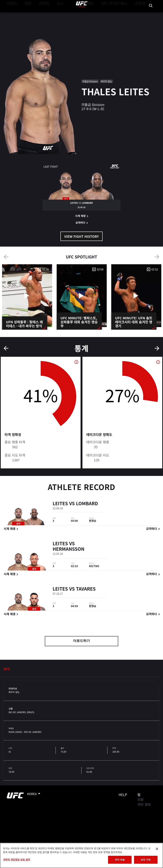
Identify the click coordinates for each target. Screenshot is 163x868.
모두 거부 (146, 860)
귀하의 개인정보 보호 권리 (17, 859)
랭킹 (25, 14)
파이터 (41, 14)
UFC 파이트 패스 (119, 14)
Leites (60, 504)
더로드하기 (81, 641)
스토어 (141, 14)
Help (123, 795)
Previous (6, 257)
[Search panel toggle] (151, 14)
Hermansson (68, 550)
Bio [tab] (7, 669)
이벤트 (11, 14)
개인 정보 (144, 804)
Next (157, 257)
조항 (141, 799)
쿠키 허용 (120, 860)
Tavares (86, 589)
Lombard (87, 504)
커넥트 (97, 14)
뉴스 (55, 14)
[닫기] (157, 849)
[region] (81, 855)
